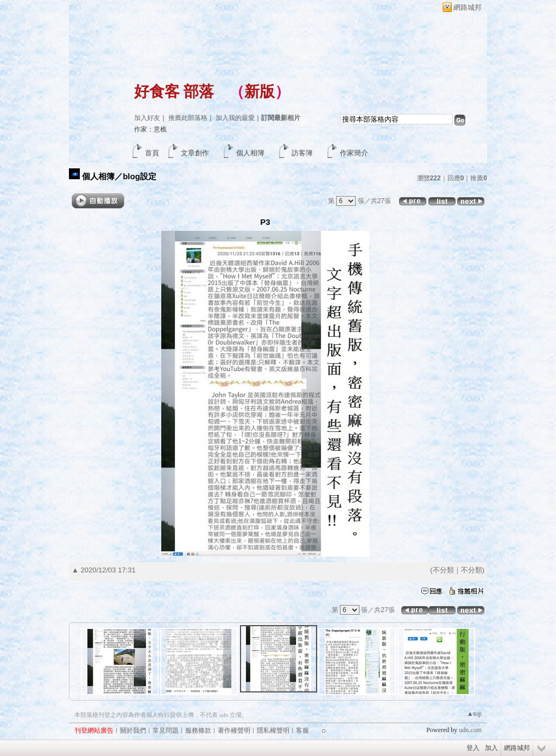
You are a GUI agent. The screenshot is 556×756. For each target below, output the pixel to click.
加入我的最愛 (235, 118)
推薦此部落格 (188, 118)
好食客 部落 (174, 92)
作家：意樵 (150, 129)
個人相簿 (250, 153)
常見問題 (166, 730)
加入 (491, 748)
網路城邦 (467, 7)
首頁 (152, 153)
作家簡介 (354, 153)
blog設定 (140, 176)
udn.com (470, 730)
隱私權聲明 (273, 730)
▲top (474, 714)
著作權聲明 (234, 730)
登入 (473, 748)
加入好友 (147, 118)
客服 (302, 730)
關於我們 (133, 730)
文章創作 (195, 153)
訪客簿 (302, 153)
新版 (260, 92)
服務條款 (198, 730)
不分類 (443, 570)
